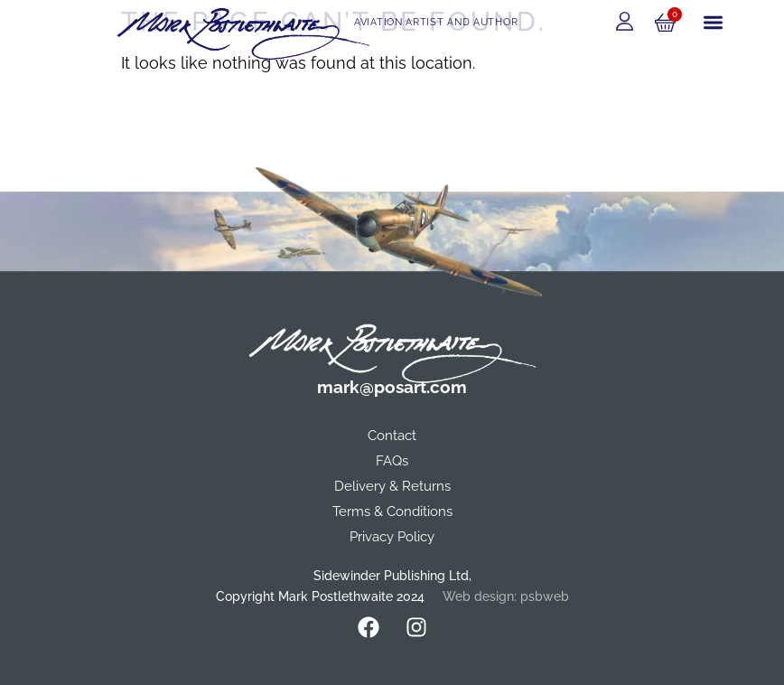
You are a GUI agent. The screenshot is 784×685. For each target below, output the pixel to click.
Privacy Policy (392, 537)
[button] (713, 23)
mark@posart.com (392, 387)
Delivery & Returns (392, 486)
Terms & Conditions (392, 511)
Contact (392, 436)
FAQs (392, 461)
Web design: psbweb (506, 596)
